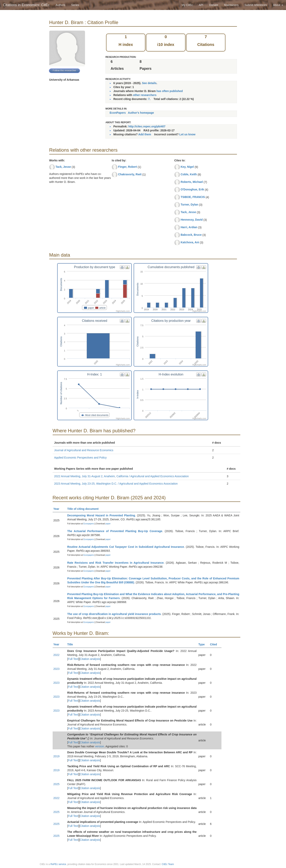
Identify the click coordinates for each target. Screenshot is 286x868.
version (100, 746)
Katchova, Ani (190, 242)
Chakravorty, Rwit (130, 174)
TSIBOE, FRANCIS (193, 197)
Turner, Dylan (189, 205)
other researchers (145, 95)
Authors (60, 5)
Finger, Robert (127, 167)
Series (75, 5)
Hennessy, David (192, 220)
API (201, 5)
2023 (57, 669)
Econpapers (88, 524)
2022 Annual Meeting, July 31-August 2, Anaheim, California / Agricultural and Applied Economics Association (122, 476)
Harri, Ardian (189, 227)
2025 (57, 784)
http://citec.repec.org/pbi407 (147, 126)
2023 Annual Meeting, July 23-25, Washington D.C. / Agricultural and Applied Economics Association (116, 484)
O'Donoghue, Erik (192, 189)
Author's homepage (141, 113)
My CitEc (187, 5)
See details (149, 83)
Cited (215, 644)
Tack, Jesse (63, 167)
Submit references (256, 5)
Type (203, 644)
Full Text (73, 659)
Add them (145, 134)
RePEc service (58, 864)
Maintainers (231, 5)
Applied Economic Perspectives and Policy (81, 458)
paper (108, 524)
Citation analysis (90, 659)
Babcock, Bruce (191, 235)
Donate (214, 5)
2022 (57, 655)
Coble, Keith (189, 174)
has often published (170, 91)
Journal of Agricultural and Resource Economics (84, 450)
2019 (57, 756)
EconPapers (118, 113)
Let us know (187, 134)
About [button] (278, 5)
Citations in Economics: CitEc (26, 5)
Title (72, 644)
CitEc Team (168, 864)
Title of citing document (85, 509)
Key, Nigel (187, 167)
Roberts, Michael (192, 182)
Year (58, 509)
